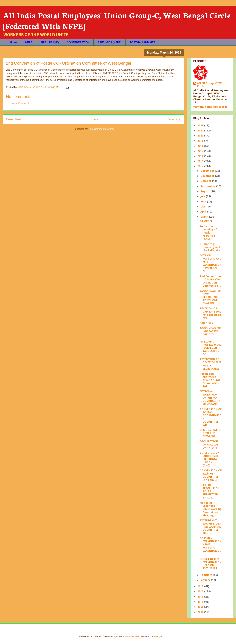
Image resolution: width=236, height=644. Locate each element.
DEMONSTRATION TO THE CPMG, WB (210, 433)
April (204, 212)
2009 (201, 607)
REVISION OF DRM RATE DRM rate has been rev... (211, 313)
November (208, 176)
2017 (201, 151)
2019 (201, 141)
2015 (201, 161)
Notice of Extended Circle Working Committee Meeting (211, 509)
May (203, 207)
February (207, 575)
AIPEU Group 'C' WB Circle (210, 85)
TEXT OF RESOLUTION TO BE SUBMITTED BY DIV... (210, 491)
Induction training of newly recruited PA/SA (208, 233)
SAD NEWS (206, 323)
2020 (201, 136)
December (208, 171)
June (204, 201)
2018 (201, 146)
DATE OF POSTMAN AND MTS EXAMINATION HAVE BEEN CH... (211, 263)
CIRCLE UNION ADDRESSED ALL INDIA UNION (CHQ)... (210, 459)
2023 (201, 125)
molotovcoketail (131, 636)
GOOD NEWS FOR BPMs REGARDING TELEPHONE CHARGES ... (211, 297)
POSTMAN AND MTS (142, 42)
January (206, 580)
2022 (201, 131)
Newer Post (14, 119)
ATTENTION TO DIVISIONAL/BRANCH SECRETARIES (211, 364)
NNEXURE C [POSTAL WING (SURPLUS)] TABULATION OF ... (211, 348)
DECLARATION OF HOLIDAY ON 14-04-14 (209, 445)
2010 (201, 602)
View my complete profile (210, 107)
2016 (201, 156)
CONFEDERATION (78, 42)
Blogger (158, 636)
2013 (201, 586)
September (208, 186)
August (205, 191)
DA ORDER (206, 221)
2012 (201, 591)
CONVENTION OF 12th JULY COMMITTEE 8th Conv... (211, 475)
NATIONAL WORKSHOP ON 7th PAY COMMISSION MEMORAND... (210, 398)
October (206, 181)
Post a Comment (20, 103)
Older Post (174, 119)
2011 (201, 597)
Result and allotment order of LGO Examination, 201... (210, 380)
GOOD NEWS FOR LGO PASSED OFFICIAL (211, 331)
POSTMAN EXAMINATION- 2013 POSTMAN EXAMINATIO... (211, 546)
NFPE (29, 42)
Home (14, 42)
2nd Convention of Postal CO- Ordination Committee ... (210, 281)
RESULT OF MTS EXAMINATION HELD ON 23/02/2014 (211, 564)
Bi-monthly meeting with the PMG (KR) (210, 247)
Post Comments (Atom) (101, 129)
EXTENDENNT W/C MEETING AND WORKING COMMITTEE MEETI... (211, 527)
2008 (201, 612)
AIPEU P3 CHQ (50, 42)
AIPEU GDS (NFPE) (110, 42)
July (203, 196)
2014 (201, 166)
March (205, 217)
